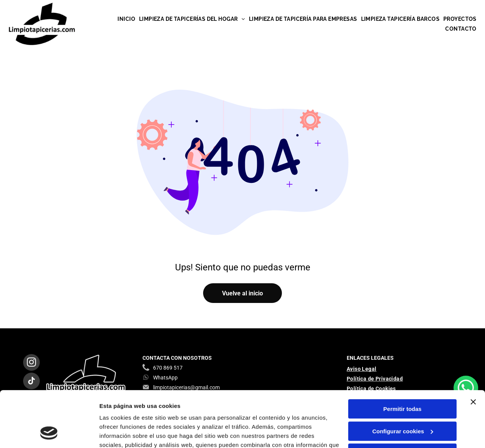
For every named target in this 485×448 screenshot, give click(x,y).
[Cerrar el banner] (473, 351)
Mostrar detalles (121, 433)
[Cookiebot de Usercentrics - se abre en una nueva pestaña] (49, 433)
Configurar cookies (403, 380)
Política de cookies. (155, 412)
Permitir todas (403, 358)
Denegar (402, 402)
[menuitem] (126, 19)
